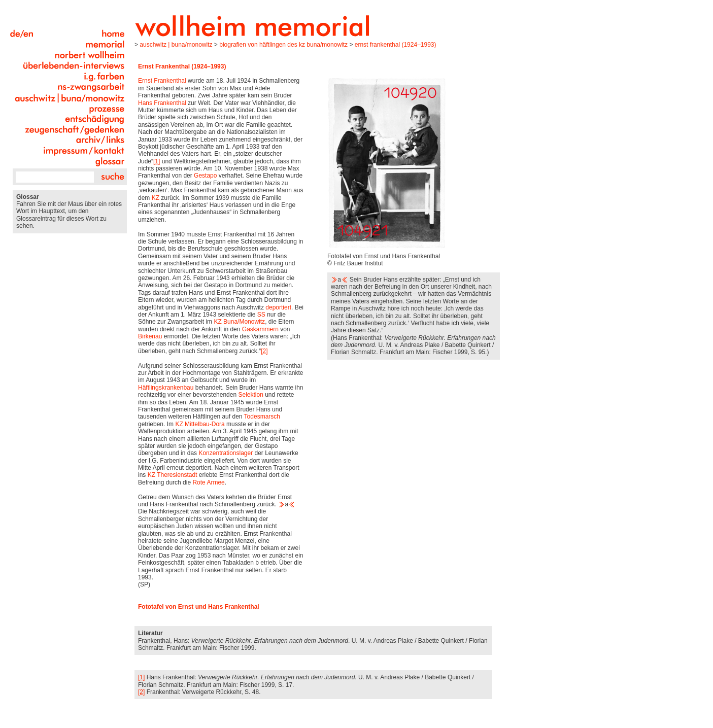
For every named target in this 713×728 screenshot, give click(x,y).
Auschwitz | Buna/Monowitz (176, 45)
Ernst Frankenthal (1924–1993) (396, 45)
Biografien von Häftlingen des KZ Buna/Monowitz (283, 45)
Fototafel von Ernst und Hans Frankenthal (199, 607)
